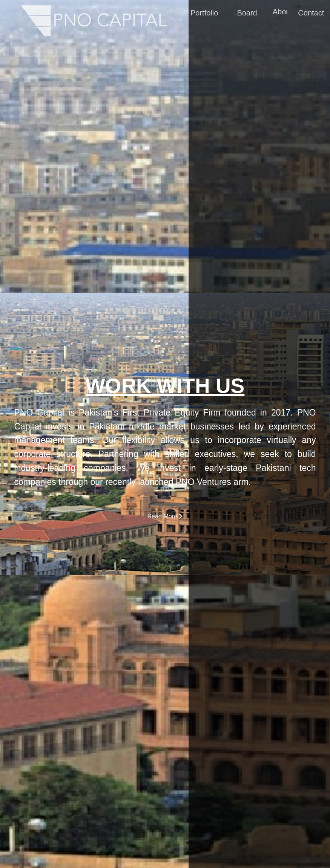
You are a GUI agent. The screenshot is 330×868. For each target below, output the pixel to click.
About (282, 13)
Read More (165, 516)
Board (247, 14)
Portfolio (204, 14)
